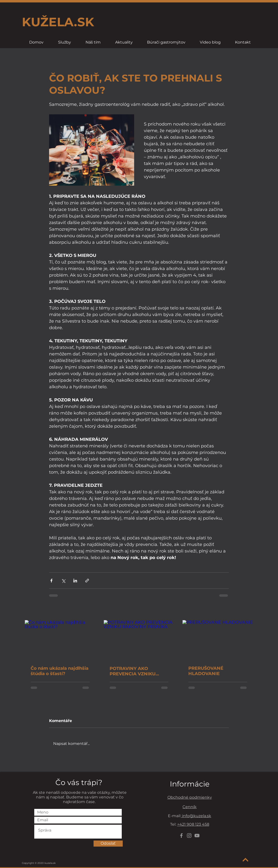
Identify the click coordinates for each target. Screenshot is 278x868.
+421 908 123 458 (193, 824)
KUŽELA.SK (58, 22)
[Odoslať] (108, 844)
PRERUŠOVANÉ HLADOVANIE (206, 671)
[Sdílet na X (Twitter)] (63, 581)
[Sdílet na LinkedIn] (75, 581)
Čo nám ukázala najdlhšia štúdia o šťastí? (60, 671)
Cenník (190, 807)
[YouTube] (197, 836)
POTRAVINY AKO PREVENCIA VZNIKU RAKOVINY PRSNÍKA (133, 671)
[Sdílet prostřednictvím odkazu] (87, 581)
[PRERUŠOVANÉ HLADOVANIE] (218, 640)
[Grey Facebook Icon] (181, 836)
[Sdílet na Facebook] (51, 581)
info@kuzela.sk (196, 816)
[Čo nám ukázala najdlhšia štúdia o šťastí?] (60, 640)
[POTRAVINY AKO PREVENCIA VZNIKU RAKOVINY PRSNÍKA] (139, 640)
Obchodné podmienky (190, 797)
